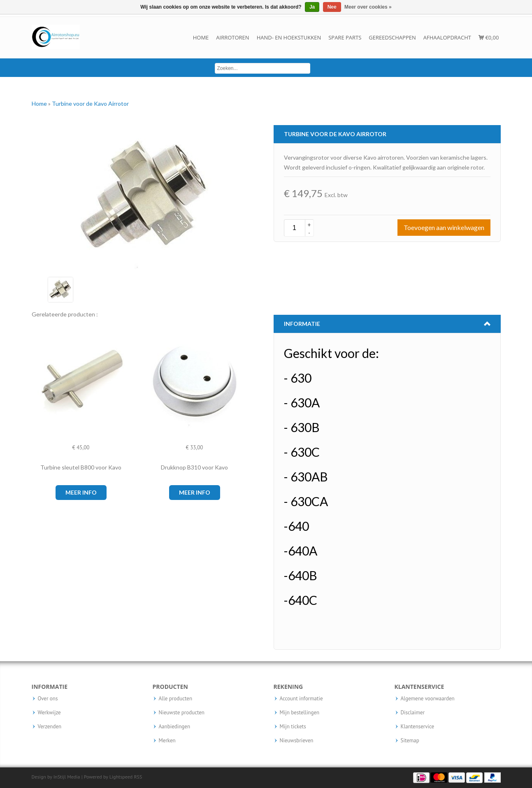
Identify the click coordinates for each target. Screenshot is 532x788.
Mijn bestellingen (300, 713)
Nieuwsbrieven (297, 741)
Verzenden (50, 727)
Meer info (81, 492)
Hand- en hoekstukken (289, 37)
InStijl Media (67, 777)
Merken (167, 741)
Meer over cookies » (368, 7)
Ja (312, 7)
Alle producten (176, 699)
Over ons (48, 699)
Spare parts (345, 37)
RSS (138, 777)
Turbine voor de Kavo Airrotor (90, 103)
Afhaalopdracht (447, 37)
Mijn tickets (293, 727)
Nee (332, 7)
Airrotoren (232, 37)
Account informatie (301, 699)
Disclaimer (413, 713)
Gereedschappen (392, 37)
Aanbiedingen (175, 727)
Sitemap (410, 741)
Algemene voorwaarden (428, 699)
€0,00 (489, 37)
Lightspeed (121, 777)
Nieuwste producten (182, 713)
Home (201, 37)
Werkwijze (49, 713)
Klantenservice (418, 727)
